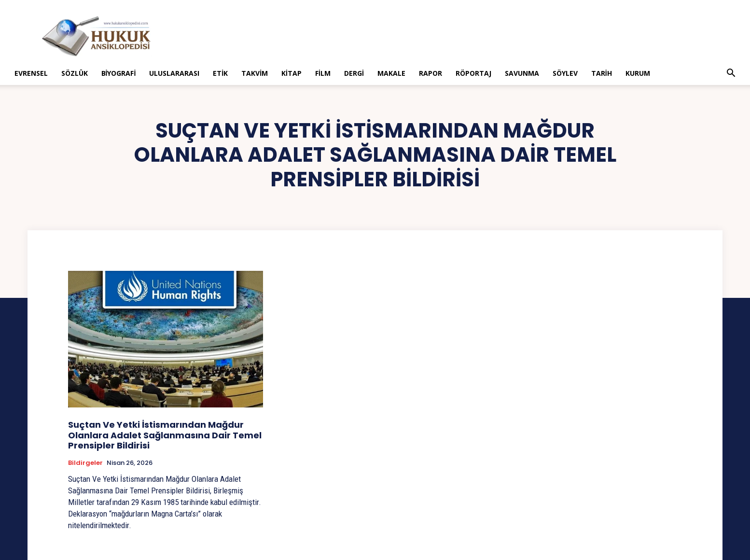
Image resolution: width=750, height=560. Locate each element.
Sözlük (75, 73)
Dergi (354, 73)
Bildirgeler (85, 463)
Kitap (292, 73)
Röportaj (473, 73)
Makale (391, 73)
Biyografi (119, 73)
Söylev (565, 73)
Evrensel (31, 73)
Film (323, 73)
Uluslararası (174, 73)
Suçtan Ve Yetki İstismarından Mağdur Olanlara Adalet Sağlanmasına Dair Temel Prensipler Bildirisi (165, 435)
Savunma (522, 73)
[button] (731, 74)
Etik (220, 73)
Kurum (638, 73)
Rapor (431, 73)
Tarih (602, 73)
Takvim (255, 73)
